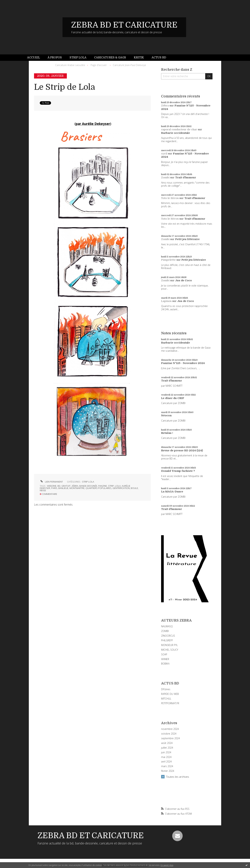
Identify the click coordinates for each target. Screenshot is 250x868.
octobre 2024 (169, 734)
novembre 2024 (170, 729)
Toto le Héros (170, 198)
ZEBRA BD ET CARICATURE (124, 25)
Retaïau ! (167, 433)
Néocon (166, 415)
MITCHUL (166, 699)
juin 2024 (166, 752)
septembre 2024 (170, 738)
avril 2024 (166, 762)
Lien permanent (51, 482)
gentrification (121, 488)
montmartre (77, 488)
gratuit (66, 486)
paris (54, 488)
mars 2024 (167, 766)
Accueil (34, 58)
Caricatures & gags (110, 58)
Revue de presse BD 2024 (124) (182, 450)
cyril (164, 154)
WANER (165, 659)
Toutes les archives (178, 777)
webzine (52, 486)
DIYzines (166, 689)
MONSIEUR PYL (169, 645)
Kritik (139, 58)
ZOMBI (165, 631)
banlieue (63, 488)
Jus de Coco (184, 280)
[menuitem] (35, 58)
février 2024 (168, 771)
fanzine (103, 486)
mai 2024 (166, 757)
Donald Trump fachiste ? (178, 471)
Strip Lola (78, 58)
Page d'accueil (99, 65)
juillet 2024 (167, 748)
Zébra (165, 106)
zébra (75, 486)
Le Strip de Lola (65, 87)
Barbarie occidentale (176, 133)
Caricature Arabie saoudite (70, 65)
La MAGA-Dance (172, 492)
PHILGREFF (167, 640)
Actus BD (159, 58)
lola (118, 486)
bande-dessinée (88, 486)
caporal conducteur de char (179, 129)
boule (134, 488)
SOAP (164, 654)
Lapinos (166, 301)
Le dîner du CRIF (173, 398)
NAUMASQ (167, 626)
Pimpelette (168, 260)
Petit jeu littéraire (187, 239)
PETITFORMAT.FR (170, 703)
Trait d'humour (186, 177)
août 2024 (167, 743)
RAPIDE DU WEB (170, 694)
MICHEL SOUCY (170, 650)
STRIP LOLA (88, 482)
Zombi (165, 177)
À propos (55, 58)
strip (111, 486)
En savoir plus (167, 865)
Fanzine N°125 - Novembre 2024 (183, 363)
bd (59, 486)
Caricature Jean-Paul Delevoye (129, 65)
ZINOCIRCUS (168, 636)
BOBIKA (165, 664)
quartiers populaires (99, 488)
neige (43, 490)
